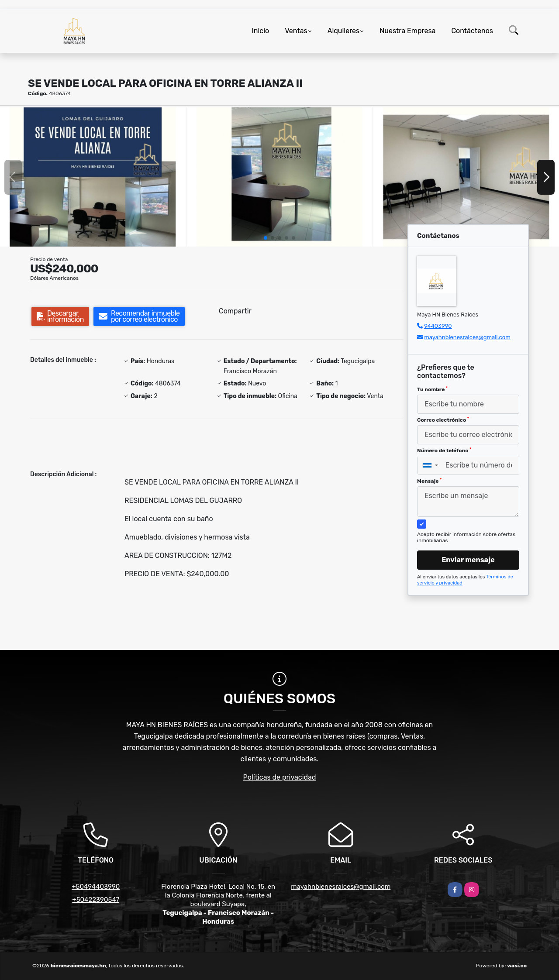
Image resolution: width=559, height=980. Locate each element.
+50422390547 (96, 900)
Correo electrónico (443, 420)
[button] (266, 238)
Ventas (296, 31)
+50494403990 (96, 887)
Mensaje (429, 481)
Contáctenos (472, 31)
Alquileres (344, 31)
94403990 (438, 326)
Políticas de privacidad (280, 777)
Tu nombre (432, 389)
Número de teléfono (444, 450)
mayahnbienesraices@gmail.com (467, 337)
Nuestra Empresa (407, 31)
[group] (93, 177)
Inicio (260, 31)
